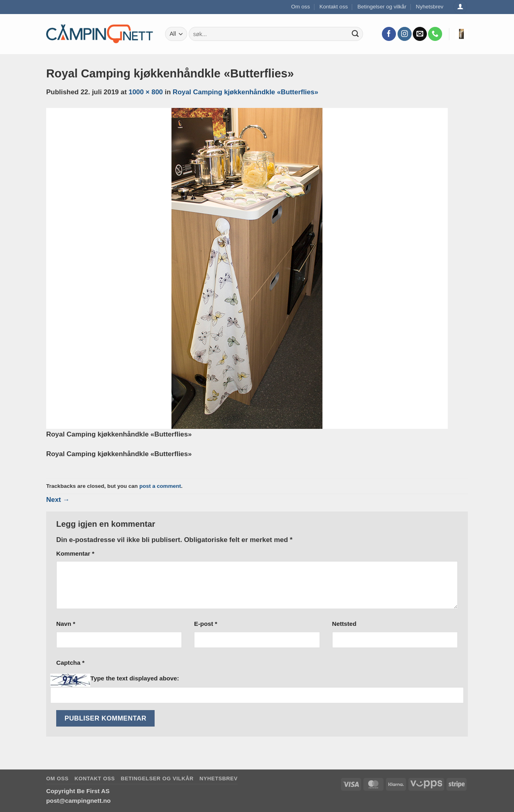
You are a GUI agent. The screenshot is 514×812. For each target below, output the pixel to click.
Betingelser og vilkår (382, 7)
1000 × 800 (146, 92)
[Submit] (355, 34)
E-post (206, 624)
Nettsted (344, 624)
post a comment (160, 486)
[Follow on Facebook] (389, 34)
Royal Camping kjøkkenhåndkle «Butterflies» (245, 92)
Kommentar (75, 553)
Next (58, 500)
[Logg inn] (460, 7)
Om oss (301, 7)
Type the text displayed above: (135, 678)
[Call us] (435, 34)
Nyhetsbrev (430, 7)
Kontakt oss (333, 7)
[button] (461, 34)
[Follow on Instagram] (405, 34)
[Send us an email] (420, 34)
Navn (66, 624)
